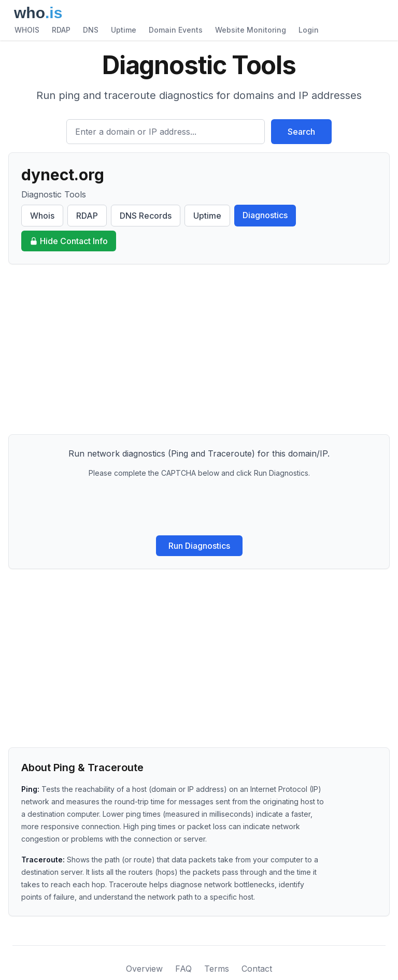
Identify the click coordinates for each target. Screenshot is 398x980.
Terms (217, 969)
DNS (91, 30)
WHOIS (27, 30)
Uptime (124, 30)
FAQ (183, 969)
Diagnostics (265, 215)
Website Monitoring (251, 30)
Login (309, 30)
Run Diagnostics (199, 546)
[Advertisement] (199, 349)
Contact (257, 969)
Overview (144, 969)
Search (301, 132)
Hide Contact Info (69, 241)
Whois (42, 216)
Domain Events (176, 30)
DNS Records (146, 216)
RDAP (61, 30)
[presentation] (199, 507)
